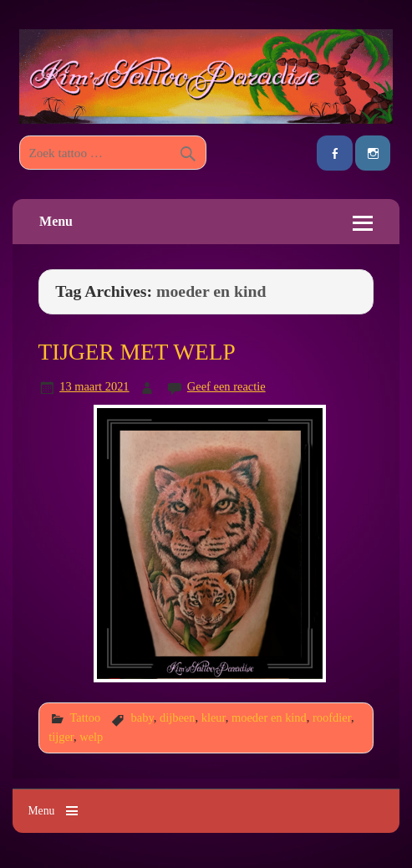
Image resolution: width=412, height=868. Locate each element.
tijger (61, 737)
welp (91, 737)
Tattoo (85, 717)
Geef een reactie (226, 386)
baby (142, 717)
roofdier (332, 717)
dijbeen (178, 717)
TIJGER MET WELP (137, 352)
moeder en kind (269, 717)
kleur (214, 717)
